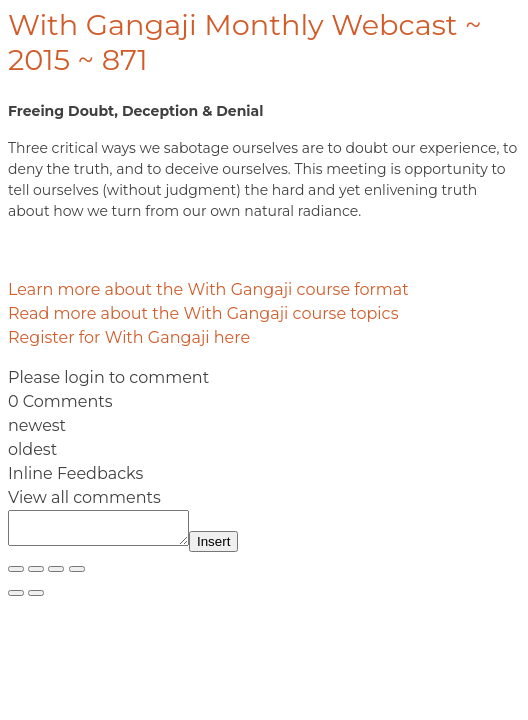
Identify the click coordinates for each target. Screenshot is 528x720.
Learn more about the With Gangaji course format (208, 289)
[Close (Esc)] (77, 575)
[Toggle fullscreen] (36, 575)
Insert (233, 547)
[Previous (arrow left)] (16, 599)
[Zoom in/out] (16, 575)
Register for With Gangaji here (129, 337)
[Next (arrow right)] (36, 599)
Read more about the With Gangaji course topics (203, 313)
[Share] (56, 575)
